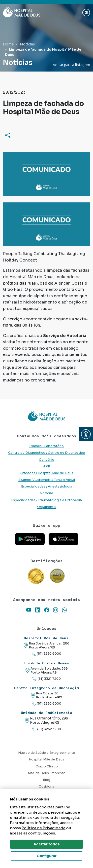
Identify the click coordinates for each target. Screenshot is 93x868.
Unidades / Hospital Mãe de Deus (46, 473)
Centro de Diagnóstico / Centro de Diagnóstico (47, 453)
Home (8, 44)
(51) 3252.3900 (47, 729)
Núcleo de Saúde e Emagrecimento (47, 753)
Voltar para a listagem (71, 65)
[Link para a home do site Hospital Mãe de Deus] (46, 416)
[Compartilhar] (8, 135)
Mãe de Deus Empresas (47, 773)
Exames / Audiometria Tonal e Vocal (47, 480)
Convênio (47, 460)
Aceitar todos (47, 844)
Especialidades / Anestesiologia (47, 487)
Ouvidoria (46, 787)
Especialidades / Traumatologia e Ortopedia (46, 500)
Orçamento (46, 507)
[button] (86, 434)
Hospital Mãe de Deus (46, 759)
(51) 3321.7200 (47, 679)
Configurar (47, 856)
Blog (47, 780)
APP (47, 466)
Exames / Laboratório (46, 446)
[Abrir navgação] (86, 13)
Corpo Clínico (47, 766)
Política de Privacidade (44, 828)
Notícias (27, 44)
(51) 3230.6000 (46, 654)
